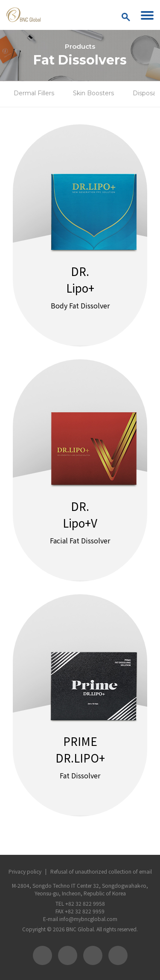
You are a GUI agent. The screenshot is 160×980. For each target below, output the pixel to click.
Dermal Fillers (34, 93)
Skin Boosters (93, 93)
